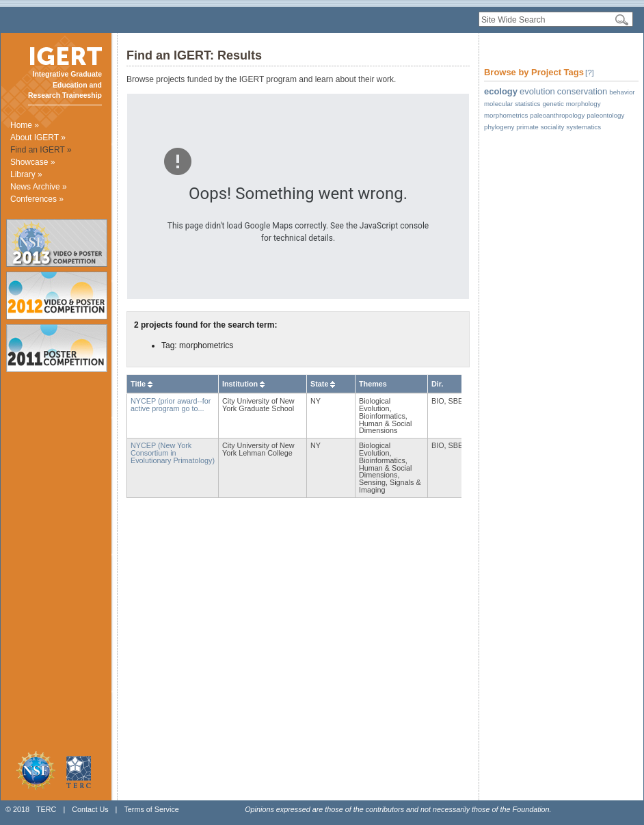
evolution (537, 91)
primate (527, 127)
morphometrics (506, 115)
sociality (553, 127)
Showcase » (32, 162)
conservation (582, 91)
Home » (25, 125)
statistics (527, 104)
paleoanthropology (557, 115)
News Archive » (39, 187)
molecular (498, 104)
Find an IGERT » (41, 150)
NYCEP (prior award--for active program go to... (171, 405)
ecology (501, 91)
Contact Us (90, 809)
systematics (583, 127)
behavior (622, 92)
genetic (553, 104)
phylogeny (499, 127)
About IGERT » (38, 137)
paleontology (605, 115)
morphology (583, 104)
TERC (46, 809)
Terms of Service (151, 809)
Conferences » (37, 199)
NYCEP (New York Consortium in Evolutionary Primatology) (173, 453)
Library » (26, 174)
